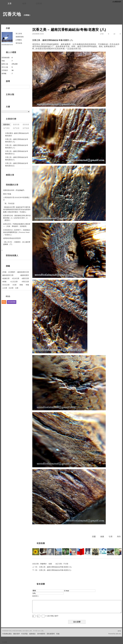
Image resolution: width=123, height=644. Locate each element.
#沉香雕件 (12, 272)
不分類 (66, 564)
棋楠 (21, 285)
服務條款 (32, 634)
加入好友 (19, 34)
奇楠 (27, 285)
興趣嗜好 (43, 564)
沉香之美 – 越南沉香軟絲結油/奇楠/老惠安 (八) (17, 146)
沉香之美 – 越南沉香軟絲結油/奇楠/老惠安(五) (17, 164)
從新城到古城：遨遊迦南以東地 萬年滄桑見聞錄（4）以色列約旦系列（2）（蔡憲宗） (17, 218)
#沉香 (15, 285)
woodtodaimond (7, 45)
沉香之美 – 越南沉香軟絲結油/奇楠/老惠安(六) (17, 158)
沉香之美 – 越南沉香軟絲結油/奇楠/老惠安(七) (55, 570)
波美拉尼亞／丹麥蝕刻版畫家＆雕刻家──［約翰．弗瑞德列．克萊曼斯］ (17, 225)
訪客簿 (39, 3)
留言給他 (19, 43)
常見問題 (24, 634)
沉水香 (11, 288)
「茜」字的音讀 (9, 203)
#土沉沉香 (14, 282)
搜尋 (28, 87)
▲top (119, 631)
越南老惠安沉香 (8, 275)
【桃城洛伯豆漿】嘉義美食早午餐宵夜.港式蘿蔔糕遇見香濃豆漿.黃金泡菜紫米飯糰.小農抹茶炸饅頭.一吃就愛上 (17, 210)
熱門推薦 (26, 128)
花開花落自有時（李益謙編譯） (14, 190)
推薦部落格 (20, 37)
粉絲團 (5, 642)
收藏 (50, 564)
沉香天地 (12, 14)
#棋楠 (4, 282)
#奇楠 (4, 272)
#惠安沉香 (25, 278)
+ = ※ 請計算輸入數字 (45, 616)
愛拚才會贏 (7, 194)
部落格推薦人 (12, 255)
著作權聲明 (41, 634)
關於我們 (17, 634)
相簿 (24, 3)
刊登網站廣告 (7, 634)
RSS (4, 302)
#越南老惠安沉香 (23, 272)
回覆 (94, 537)
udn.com (118, 634)
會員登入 (35, 596)
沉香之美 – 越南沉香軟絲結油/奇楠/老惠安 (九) (55, 567)
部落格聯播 (12, 302)
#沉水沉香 (16, 278)
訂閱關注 (19, 40)
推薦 (102, 537)
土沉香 (5, 288)
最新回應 (16, 125)
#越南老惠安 (24, 275)
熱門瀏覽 (6, 128)
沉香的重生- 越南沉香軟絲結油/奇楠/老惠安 (17, 134)
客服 (58, 634)
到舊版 (27, 15)
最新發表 (6, 125)
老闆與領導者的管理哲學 (12, 238)
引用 (111, 537)
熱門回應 (16, 128)
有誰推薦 (41, 543)
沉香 (17, 288)
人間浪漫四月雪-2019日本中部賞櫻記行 (16, 199)
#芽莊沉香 (25, 282)
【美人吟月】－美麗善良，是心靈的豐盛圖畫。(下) (17, 243)
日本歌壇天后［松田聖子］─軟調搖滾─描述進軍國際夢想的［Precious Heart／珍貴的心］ (17, 232)
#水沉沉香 (6, 285)
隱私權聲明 (51, 634)
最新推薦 (26, 125)
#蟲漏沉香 (6, 278)
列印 (119, 537)
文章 (10, 3)
